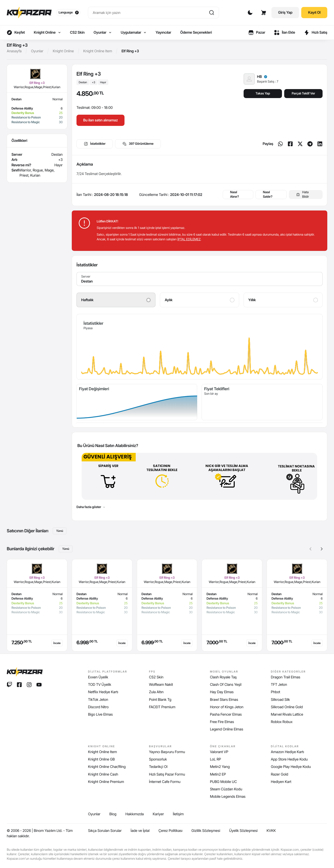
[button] (322, 549)
